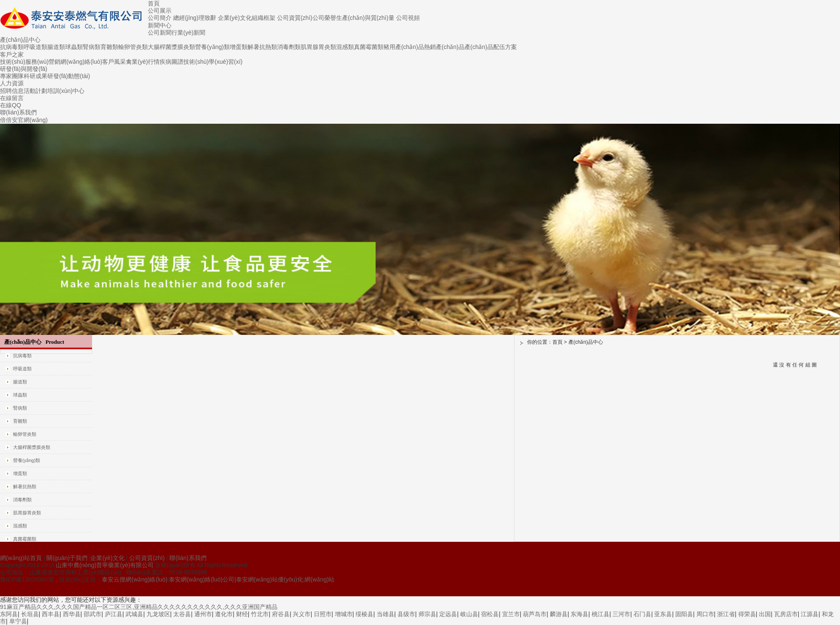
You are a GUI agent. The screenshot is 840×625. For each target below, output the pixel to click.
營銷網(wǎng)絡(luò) (75, 62)
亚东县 (663, 614)
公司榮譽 (324, 18)
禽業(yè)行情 (143, 62)
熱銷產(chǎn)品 (444, 47)
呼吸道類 (35, 47)
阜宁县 (18, 621)
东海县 (579, 614)
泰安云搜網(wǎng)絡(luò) (135, 579)
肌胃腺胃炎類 (318, 47)
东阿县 (9, 614)
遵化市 (224, 614)
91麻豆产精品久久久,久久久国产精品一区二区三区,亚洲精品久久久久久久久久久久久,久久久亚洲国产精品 (139, 607)
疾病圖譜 (171, 62)
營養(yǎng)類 (212, 47)
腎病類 (92, 47)
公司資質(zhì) (295, 18)
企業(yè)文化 (235, 18)
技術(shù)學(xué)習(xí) (213, 62)
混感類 (345, 47)
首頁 (154, 3)
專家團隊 (12, 76)
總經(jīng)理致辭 (195, 18)
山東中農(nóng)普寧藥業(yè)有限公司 (105, 565)
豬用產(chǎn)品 (404, 47)
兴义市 (302, 614)
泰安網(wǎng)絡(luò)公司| (203, 579)
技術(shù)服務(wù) (24, 62)
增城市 (344, 614)
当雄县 (386, 614)
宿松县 (490, 614)
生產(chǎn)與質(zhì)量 (365, 18)
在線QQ (11, 105)
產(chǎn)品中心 (20, 40)
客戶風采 (114, 62)
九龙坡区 (158, 614)
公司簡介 (160, 18)
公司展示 (160, 11)
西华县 (72, 614)
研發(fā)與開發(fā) (24, 69)
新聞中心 (160, 25)
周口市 (705, 614)
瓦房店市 (786, 614)
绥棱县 (364, 614)
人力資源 (12, 83)
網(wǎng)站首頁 (21, 558)
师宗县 (427, 614)
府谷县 (281, 614)
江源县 (810, 614)
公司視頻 (408, 18)
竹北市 (260, 614)
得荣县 (747, 614)
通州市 (203, 614)
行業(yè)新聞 (188, 33)
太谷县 (182, 614)
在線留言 (12, 98)
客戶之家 (12, 54)
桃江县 (601, 614)
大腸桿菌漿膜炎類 (171, 47)
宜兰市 (511, 614)
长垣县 (30, 614)
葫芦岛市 (535, 614)
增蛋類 (239, 47)
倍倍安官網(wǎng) (24, 120)
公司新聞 (160, 33)
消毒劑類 (289, 47)
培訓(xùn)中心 (66, 91)
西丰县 (51, 614)
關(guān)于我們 (67, 558)
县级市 (406, 614)
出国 (765, 614)
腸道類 (56, 47)
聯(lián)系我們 (18, 112)
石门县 (642, 614)
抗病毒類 (12, 47)
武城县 (134, 614)
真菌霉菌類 (369, 47)
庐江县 (114, 614)
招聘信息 (12, 91)
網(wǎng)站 (319, 579)
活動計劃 (35, 91)
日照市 (323, 614)
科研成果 (35, 76)
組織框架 (264, 18)
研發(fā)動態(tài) (69, 76)
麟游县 (559, 614)
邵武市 (92, 614)
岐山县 (469, 614)
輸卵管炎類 (133, 47)
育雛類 (109, 47)
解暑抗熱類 (262, 47)
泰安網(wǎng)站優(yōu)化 (270, 579)
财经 (242, 614)
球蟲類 (74, 47)
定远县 (448, 614)
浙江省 (726, 614)
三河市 (621, 614)
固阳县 (684, 614)
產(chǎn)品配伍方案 (491, 47)
